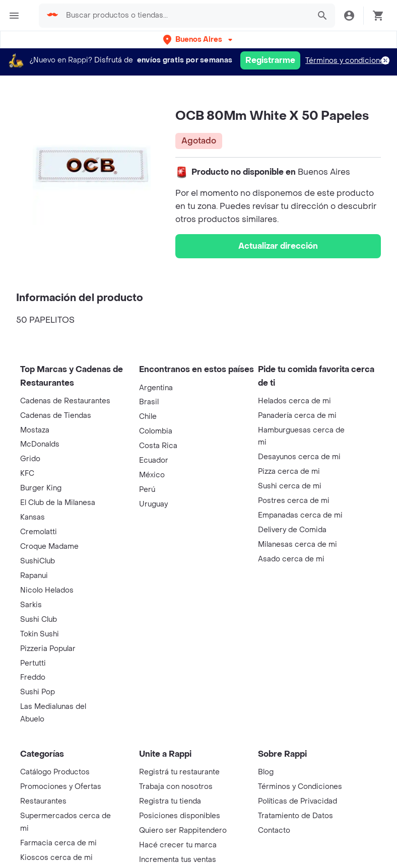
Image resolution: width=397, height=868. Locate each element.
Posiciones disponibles (180, 816)
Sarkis (31, 605)
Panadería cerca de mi (297, 416)
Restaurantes (43, 801)
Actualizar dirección (278, 246)
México (152, 475)
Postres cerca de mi (294, 501)
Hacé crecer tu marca (178, 845)
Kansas (32, 517)
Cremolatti (39, 532)
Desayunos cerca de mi (299, 457)
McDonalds (40, 444)
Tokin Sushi (40, 634)
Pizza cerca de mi (289, 472)
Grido (30, 459)
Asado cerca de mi (291, 559)
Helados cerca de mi (294, 401)
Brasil (149, 402)
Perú (147, 490)
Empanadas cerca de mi (300, 515)
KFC (27, 474)
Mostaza (35, 430)
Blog (266, 772)
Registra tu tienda (170, 801)
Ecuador (154, 460)
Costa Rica (158, 446)
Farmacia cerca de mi (58, 843)
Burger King (41, 488)
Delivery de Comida (292, 530)
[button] (199, 40)
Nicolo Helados (47, 590)
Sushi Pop (38, 692)
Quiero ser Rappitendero (183, 830)
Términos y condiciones (347, 61)
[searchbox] (190, 16)
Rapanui (34, 576)
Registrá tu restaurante (179, 772)
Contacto (274, 830)
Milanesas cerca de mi (297, 545)
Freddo (33, 677)
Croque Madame (49, 547)
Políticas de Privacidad (297, 801)
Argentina (156, 388)
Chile (148, 417)
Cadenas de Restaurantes (65, 401)
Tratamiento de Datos (295, 816)
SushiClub (38, 561)
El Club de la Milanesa (58, 503)
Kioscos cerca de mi (56, 858)
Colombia (156, 431)
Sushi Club (39, 620)
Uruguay (153, 504)
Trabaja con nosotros (176, 787)
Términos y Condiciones (300, 787)
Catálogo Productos (55, 772)
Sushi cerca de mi (290, 486)
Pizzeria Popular (48, 649)
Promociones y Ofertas (61, 787)
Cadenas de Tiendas (56, 416)
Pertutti (33, 663)
